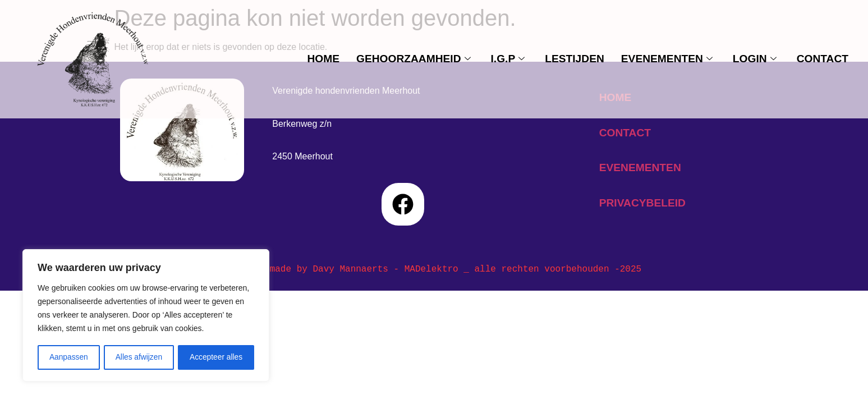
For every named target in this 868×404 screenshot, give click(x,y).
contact (823, 59)
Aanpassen (68, 357)
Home (323, 59)
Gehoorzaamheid (414, 59)
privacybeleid (642, 203)
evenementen (667, 59)
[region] (146, 316)
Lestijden (575, 59)
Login (755, 59)
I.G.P (508, 59)
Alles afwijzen (139, 357)
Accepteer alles (216, 357)
